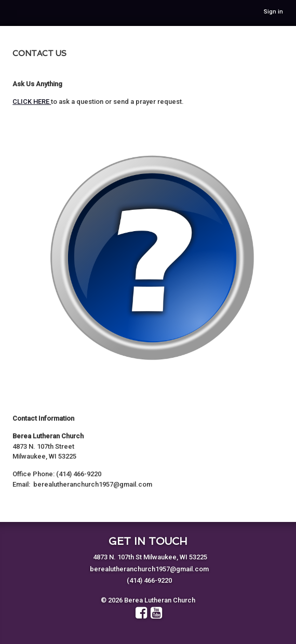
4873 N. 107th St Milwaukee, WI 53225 (150, 557)
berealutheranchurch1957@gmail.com (149, 569)
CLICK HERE (32, 102)
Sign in (273, 12)
